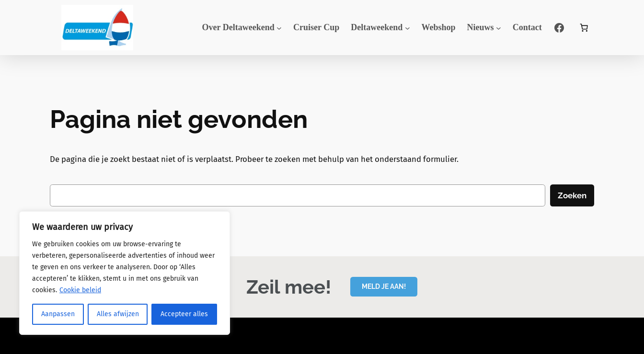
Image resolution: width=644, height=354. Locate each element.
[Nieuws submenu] (499, 28)
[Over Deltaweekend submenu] (279, 28)
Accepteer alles (184, 314)
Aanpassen (58, 314)
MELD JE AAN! (384, 286)
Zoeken (572, 195)
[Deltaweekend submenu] (408, 28)
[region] (125, 273)
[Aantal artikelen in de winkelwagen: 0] (584, 28)
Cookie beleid (80, 290)
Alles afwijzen (118, 314)
